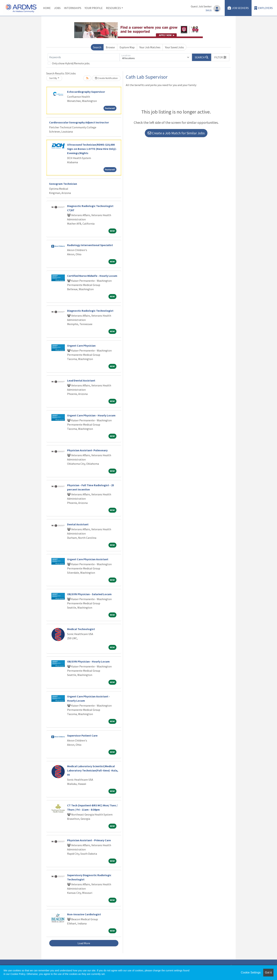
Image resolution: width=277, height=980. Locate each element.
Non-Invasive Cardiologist (84, 914)
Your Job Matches (150, 47)
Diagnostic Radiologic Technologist (90, 311)
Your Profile (94, 8)
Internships (73, 8)
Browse (110, 47)
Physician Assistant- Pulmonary (87, 450)
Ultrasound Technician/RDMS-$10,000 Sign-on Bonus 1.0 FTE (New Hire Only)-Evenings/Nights (92, 149)
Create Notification (106, 78)
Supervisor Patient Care (82, 735)
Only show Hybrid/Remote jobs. (71, 63)
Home (47, 8)
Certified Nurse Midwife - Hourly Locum (92, 276)
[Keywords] (84, 57)
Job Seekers (238, 8)
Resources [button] (113, 8)
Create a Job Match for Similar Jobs (176, 133)
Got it (268, 973)
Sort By (53, 78)
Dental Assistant (78, 524)
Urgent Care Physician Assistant (88, 559)
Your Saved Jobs (174, 47)
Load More (84, 943)
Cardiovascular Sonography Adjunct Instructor (79, 122)
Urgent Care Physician (81, 346)
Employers (264, 8)
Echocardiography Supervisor (86, 92)
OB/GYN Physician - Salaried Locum (89, 594)
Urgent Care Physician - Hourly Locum (91, 415)
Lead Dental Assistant (81, 380)
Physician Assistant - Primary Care (89, 840)
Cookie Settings (251, 973)
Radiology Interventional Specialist (90, 245)
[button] (220, 57)
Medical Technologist (81, 629)
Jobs (57, 8)
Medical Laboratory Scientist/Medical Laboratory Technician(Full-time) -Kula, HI (93, 770)
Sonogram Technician (63, 184)
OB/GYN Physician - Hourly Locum (88, 661)
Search (97, 47)
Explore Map (127, 47)
